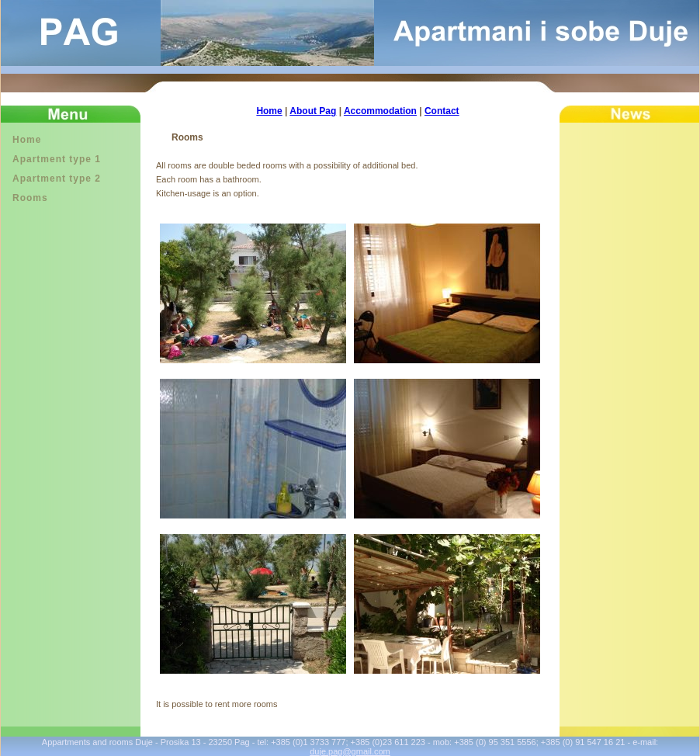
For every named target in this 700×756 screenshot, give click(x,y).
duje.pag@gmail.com (350, 751)
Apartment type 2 (57, 179)
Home (27, 140)
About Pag (313, 111)
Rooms (30, 198)
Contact (442, 111)
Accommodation (380, 111)
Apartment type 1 (57, 159)
